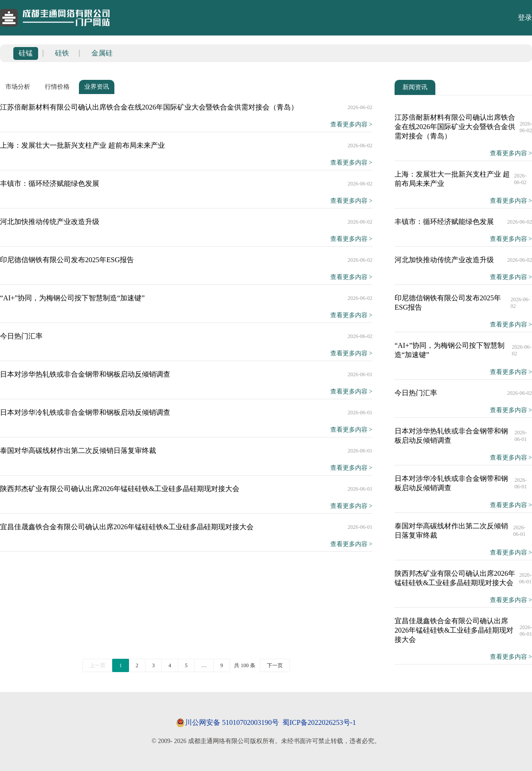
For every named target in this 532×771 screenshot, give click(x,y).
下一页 (275, 665)
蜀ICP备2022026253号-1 (319, 722)
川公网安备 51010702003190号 (232, 722)
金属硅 (102, 53)
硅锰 (26, 53)
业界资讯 (97, 87)
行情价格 (57, 87)
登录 (525, 18)
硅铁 (62, 53)
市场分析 (18, 87)
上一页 (98, 665)
